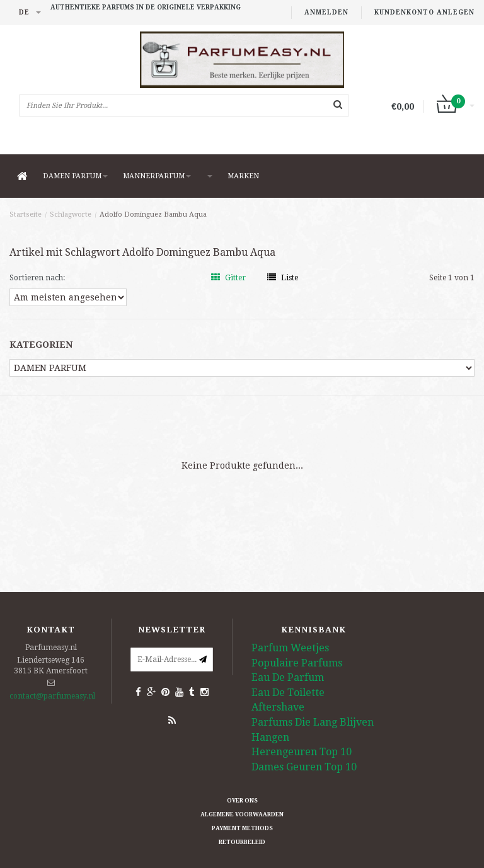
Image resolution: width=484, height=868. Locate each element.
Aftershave (278, 707)
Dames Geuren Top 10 (304, 767)
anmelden (326, 12)
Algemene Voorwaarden (242, 814)
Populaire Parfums (297, 663)
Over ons (242, 801)
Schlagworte (71, 214)
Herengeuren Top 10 (302, 752)
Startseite (26, 214)
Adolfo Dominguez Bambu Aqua (153, 214)
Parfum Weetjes (290, 648)
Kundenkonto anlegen (424, 12)
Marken (243, 176)
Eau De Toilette (288, 693)
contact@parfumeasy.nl (52, 696)
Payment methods (242, 828)
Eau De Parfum (288, 677)
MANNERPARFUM (157, 176)
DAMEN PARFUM (75, 176)
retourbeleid (242, 842)
